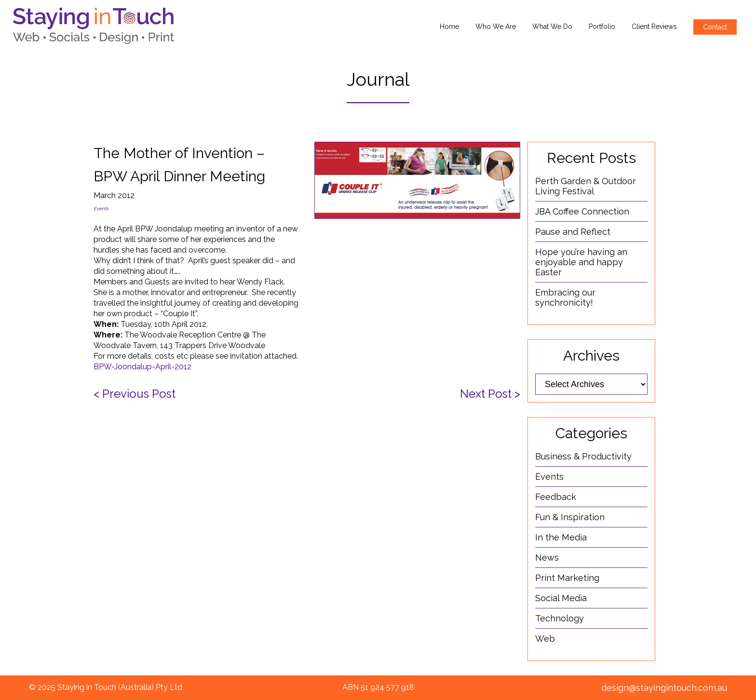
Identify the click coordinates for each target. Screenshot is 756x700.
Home (449, 27)
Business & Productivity (583, 456)
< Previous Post (135, 394)
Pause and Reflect (573, 232)
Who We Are (496, 27)
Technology (560, 618)
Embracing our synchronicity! (565, 297)
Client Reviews (654, 27)
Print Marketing (567, 578)
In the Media (561, 537)
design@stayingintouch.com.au (664, 688)
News (547, 558)
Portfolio (602, 27)
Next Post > (490, 394)
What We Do (552, 27)
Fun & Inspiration (570, 517)
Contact (715, 27)
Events (101, 209)
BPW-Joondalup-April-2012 (142, 367)
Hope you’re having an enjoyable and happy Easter (581, 262)
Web (545, 639)
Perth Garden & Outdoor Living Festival (586, 186)
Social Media (561, 598)
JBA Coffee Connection (582, 211)
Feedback (556, 497)
